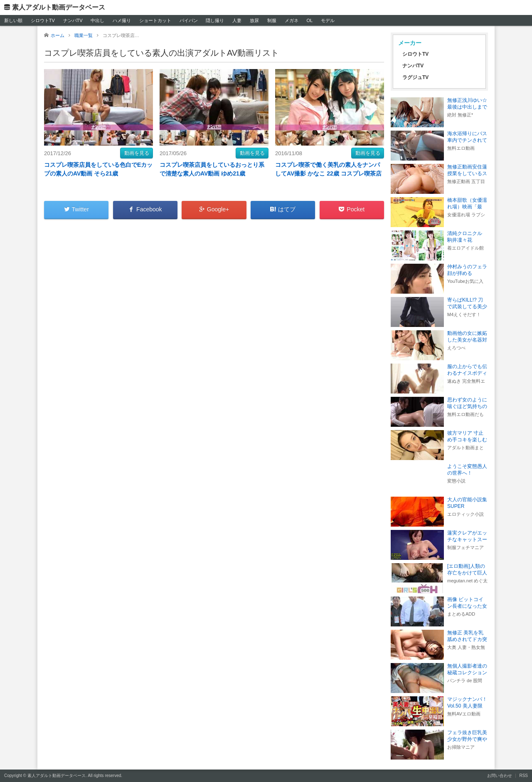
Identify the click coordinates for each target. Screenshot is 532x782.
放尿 (254, 20)
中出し (97, 20)
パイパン (189, 20)
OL (309, 20)
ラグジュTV (415, 77)
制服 (272, 20)
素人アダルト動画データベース (59, 7)
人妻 (237, 20)
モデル (328, 20)
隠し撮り (215, 20)
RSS (523, 776)
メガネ (292, 20)
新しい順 (13, 20)
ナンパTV (73, 20)
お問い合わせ (500, 776)
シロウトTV (43, 20)
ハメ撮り (122, 20)
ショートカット (155, 20)
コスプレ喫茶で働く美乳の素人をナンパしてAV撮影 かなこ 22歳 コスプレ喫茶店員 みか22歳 (328, 173)
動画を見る (137, 153)
